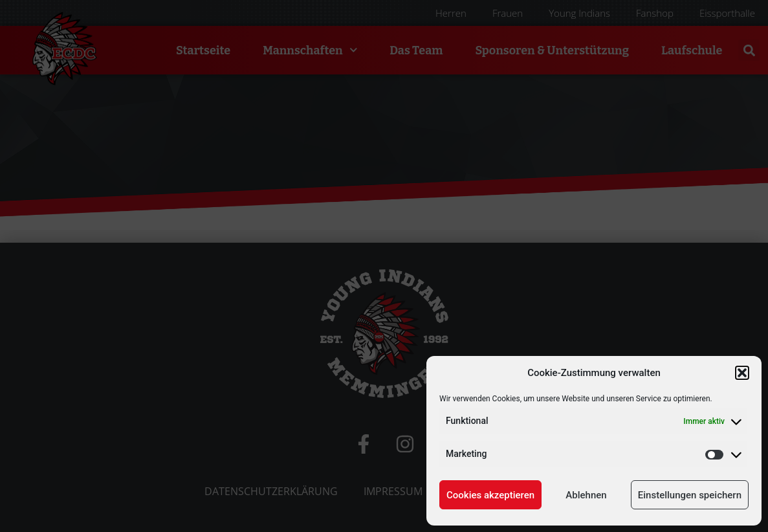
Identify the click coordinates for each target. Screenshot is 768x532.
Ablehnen (586, 495)
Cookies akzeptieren (490, 495)
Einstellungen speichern (690, 495)
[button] (742, 373)
